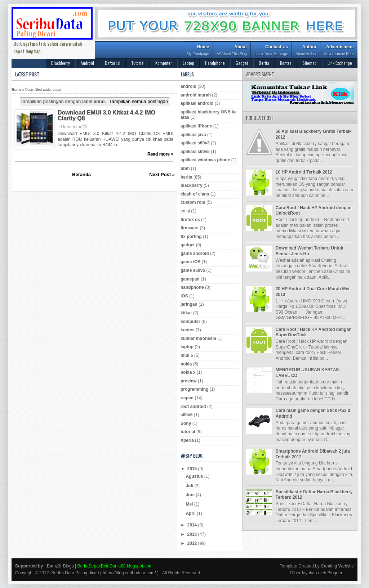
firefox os (190, 220)
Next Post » (162, 174)
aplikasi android (197, 103)
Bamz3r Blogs (60, 566)
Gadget (242, 63)
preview (189, 381)
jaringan (189, 304)
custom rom (193, 202)
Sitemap (310, 63)
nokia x (188, 372)
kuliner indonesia (198, 338)
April (191, 513)
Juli (190, 486)
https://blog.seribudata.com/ (129, 573)
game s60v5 (193, 270)
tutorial (188, 432)
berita (186, 177)
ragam (187, 398)
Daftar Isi (113, 63)
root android (193, 407)
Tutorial (138, 63)
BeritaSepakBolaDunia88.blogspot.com (115, 566)
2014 (193, 525)
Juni (191, 495)
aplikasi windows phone (205, 160)
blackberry (192, 185)
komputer (190, 322)
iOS (184, 296)
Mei (190, 504)
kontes (188, 330)
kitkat (186, 313)
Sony (186, 423)
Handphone (215, 63)
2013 (193, 534)
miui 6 (187, 355)
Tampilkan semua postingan (139, 101)
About (232, 51)
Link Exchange (340, 63)
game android (195, 253)
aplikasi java (193, 135)
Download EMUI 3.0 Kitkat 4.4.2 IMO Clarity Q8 (106, 116)
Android (87, 63)
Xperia (187, 440)
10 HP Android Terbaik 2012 (304, 172)
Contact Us (271, 51)
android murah (196, 95)
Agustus (195, 476)
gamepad (190, 279)
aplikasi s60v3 (195, 143)
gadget (188, 245)
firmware (190, 228)
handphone (192, 287)
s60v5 (186, 415)
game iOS (190, 262)
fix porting (191, 237)
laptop (187, 347)
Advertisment (339, 51)
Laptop (188, 63)
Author (306, 51)
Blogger (335, 573)
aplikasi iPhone (196, 126)
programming (194, 389)
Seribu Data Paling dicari (75, 573)
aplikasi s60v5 (195, 152)
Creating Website (337, 566)
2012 (193, 543)
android (188, 86)
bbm (185, 169)
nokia (186, 364)
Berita (264, 63)
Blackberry (61, 63)
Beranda (81, 174)
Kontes (286, 63)
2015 (193, 469)
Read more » (160, 154)
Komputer (164, 63)
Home (198, 51)
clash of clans (195, 194)
